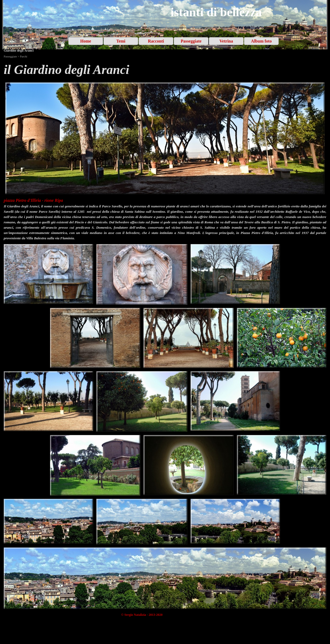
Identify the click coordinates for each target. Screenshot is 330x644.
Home (86, 41)
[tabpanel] (165, 70)
